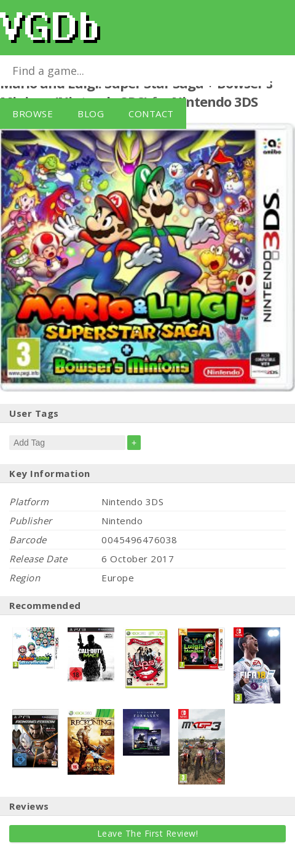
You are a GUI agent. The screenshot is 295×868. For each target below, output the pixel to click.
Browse (33, 114)
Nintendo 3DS (214, 101)
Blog (91, 114)
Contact (151, 114)
